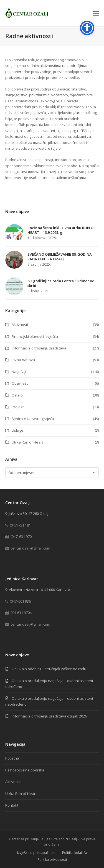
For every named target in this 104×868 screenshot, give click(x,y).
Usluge (17, 430)
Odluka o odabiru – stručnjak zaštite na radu (49, 669)
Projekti (18, 407)
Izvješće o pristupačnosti (37, 853)
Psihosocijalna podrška (25, 770)
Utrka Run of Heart (27, 442)
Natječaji (19, 372)
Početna (12, 758)
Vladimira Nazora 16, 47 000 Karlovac (40, 590)
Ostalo (17, 395)
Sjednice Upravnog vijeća (33, 419)
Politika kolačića (75, 853)
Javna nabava (23, 360)
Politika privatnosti (52, 860)
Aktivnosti (20, 325)
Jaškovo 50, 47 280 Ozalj (29, 514)
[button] (96, 13)
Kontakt (12, 805)
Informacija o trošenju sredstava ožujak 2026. (50, 716)
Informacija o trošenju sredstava (39, 348)
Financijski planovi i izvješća (35, 336)
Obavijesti (20, 383)
